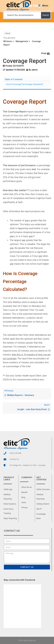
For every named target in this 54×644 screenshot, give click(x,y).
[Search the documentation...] (22, 15)
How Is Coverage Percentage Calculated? (25, 84)
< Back (7, 33)
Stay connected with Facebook (19, 580)
